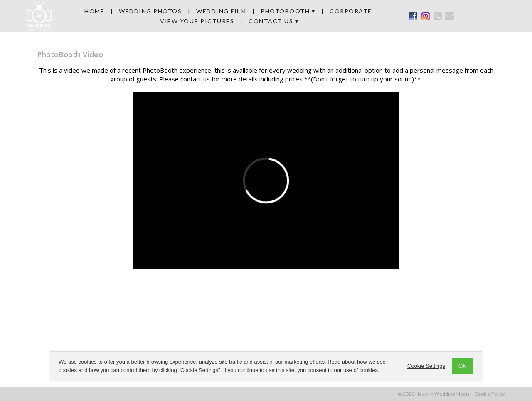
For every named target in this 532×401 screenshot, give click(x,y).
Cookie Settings (426, 366)
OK (462, 366)
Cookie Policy (490, 394)
